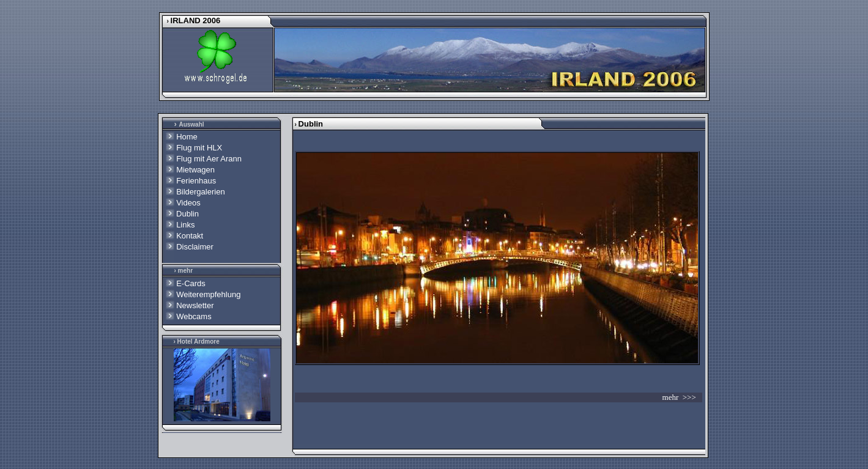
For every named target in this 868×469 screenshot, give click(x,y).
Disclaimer (195, 247)
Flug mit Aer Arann (209, 159)
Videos (188, 203)
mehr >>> (682, 397)
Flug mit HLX (199, 148)
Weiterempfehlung (208, 294)
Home (187, 137)
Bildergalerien (201, 192)
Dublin (187, 214)
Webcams (194, 316)
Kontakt (190, 236)
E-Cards (191, 283)
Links (185, 225)
